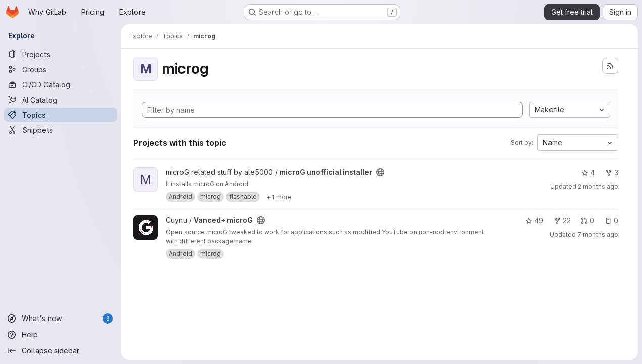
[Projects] (61, 54)
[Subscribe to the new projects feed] (610, 66)
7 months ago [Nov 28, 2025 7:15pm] (598, 234)
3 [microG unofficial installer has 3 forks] (612, 173)
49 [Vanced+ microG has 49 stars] (534, 221)
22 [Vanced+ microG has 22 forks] (562, 221)
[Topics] (61, 115)
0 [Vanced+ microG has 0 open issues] (611, 221)
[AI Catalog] (61, 100)
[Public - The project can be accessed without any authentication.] (380, 172)
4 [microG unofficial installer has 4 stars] (588, 173)
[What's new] (61, 318)
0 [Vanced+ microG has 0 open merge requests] (588, 221)
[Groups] (61, 69)
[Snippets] (61, 130)
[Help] (61, 335)
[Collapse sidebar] (61, 351)
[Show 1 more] (279, 197)
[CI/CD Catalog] (61, 84)
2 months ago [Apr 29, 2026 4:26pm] (598, 186)
